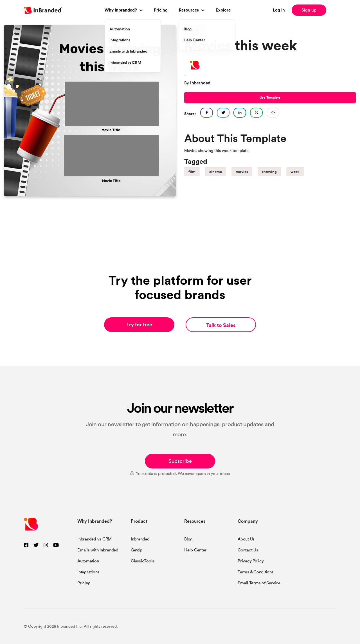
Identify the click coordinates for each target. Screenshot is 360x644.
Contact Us (248, 550)
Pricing (161, 10)
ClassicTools (142, 561)
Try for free (139, 325)
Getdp (137, 550)
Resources (189, 10)
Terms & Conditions (256, 572)
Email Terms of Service (259, 583)
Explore (223, 10)
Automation (88, 561)
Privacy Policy (251, 561)
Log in (279, 10)
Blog (188, 539)
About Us (246, 539)
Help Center (195, 550)
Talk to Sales (221, 325)
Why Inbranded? (121, 10)
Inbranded (140, 539)
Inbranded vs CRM (94, 539)
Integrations (88, 572)
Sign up (309, 10)
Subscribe (180, 461)
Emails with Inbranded (98, 550)
